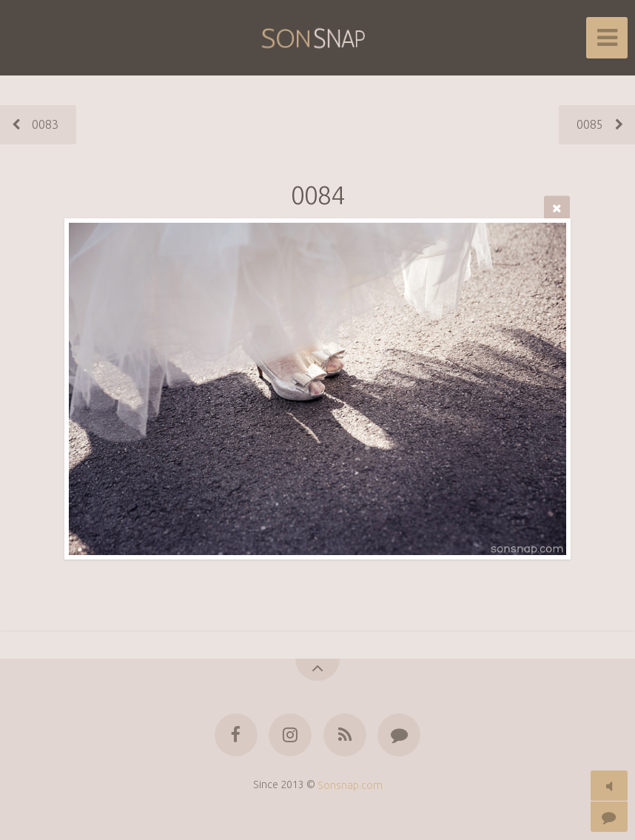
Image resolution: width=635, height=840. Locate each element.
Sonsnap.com (350, 784)
